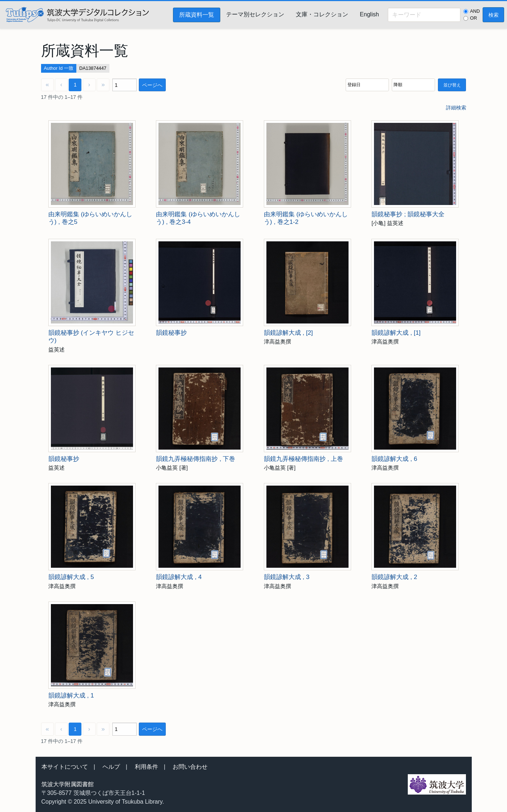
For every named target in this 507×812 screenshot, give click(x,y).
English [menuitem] (369, 14)
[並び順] (367, 85)
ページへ (152, 85)
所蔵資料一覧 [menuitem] (197, 15)
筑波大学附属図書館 (68, 784)
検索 (494, 15)
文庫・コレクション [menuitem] (322, 14)
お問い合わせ (190, 767)
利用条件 (146, 767)
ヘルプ (111, 767)
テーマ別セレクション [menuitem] (255, 14)
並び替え (452, 85)
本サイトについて (65, 767)
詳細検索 (456, 108)
